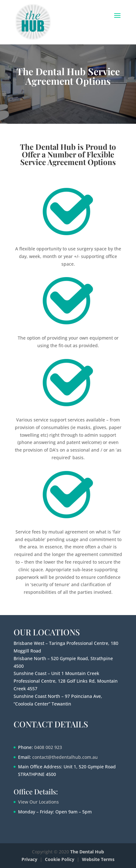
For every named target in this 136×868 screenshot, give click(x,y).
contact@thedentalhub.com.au (65, 757)
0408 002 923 (48, 747)
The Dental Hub (87, 852)
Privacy (29, 859)
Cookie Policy (60, 859)
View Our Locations (38, 802)
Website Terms (98, 859)
